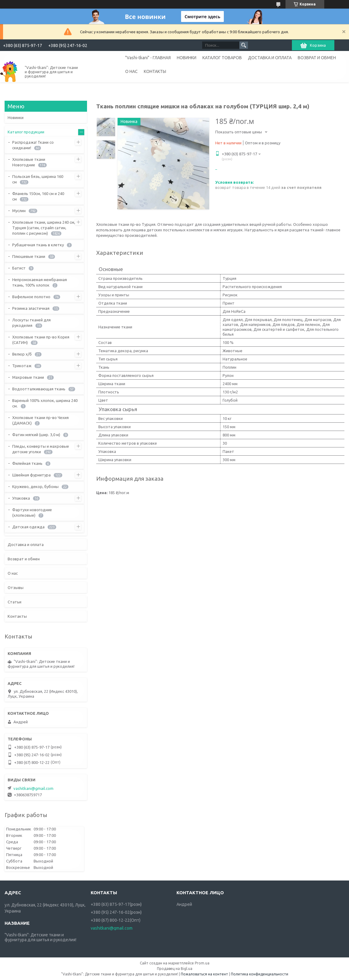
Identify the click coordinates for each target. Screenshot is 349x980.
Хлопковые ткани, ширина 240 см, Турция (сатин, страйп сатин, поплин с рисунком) (44, 228)
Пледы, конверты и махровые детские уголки (41, 449)
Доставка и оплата (26, 544)
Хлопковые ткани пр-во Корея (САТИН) (41, 340)
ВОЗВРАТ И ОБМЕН (317, 58)
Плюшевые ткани (29, 256)
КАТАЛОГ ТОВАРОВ (222, 58)
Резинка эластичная (31, 308)
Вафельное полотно (31, 297)
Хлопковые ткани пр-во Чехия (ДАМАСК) (40, 420)
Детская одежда (28, 527)
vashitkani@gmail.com (33, 788)
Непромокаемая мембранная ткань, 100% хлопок (40, 282)
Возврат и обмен (24, 559)
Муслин (19, 211)
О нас (13, 573)
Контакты (17, 616)
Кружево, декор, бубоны (35, 486)
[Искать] (244, 45)
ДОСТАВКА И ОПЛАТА (270, 58)
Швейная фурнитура (31, 475)
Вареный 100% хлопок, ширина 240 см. (45, 403)
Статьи (15, 602)
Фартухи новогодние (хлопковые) (32, 512)
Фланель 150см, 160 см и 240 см (38, 196)
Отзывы (16, 588)
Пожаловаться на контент (204, 974)
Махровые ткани (28, 377)
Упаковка (21, 498)
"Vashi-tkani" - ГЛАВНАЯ (148, 58)
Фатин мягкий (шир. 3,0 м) (36, 435)
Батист (19, 268)
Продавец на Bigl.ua (175, 969)
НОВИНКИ (187, 58)
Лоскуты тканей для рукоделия (31, 323)
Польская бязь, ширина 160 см (38, 179)
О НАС (131, 71)
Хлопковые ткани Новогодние (29, 162)
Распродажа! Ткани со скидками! (33, 145)
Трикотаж (22, 366)
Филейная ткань (27, 463)
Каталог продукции (26, 132)
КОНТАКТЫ (155, 71)
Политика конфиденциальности (260, 974)
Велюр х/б (22, 354)
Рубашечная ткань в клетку (38, 245)
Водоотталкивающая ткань (39, 389)
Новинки (16, 118)
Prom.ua (202, 963)
